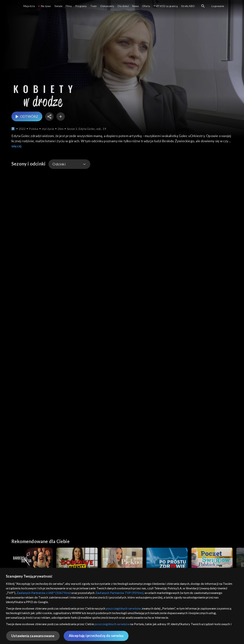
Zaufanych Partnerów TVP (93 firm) (119, 593)
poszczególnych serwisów (124, 608)
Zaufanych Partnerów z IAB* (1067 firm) (44, 593)
